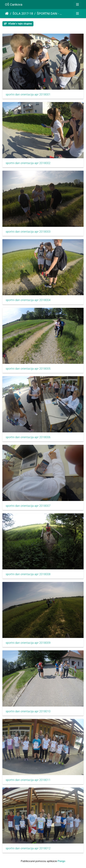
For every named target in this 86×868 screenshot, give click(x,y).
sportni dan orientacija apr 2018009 (28, 643)
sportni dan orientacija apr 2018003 (28, 232)
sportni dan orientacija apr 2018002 (28, 163)
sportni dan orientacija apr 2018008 (28, 574)
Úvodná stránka (7, 14)
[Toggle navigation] (77, 5)
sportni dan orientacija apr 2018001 (28, 94)
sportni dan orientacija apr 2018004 (28, 300)
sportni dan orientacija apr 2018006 (28, 437)
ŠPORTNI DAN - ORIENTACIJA (50, 14)
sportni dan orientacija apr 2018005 (28, 369)
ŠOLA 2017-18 (23, 14)
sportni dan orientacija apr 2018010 (28, 711)
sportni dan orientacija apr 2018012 (28, 848)
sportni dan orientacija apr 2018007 (28, 506)
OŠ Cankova (14, 5)
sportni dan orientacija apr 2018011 (28, 780)
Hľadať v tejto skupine (18, 24)
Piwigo (61, 861)
